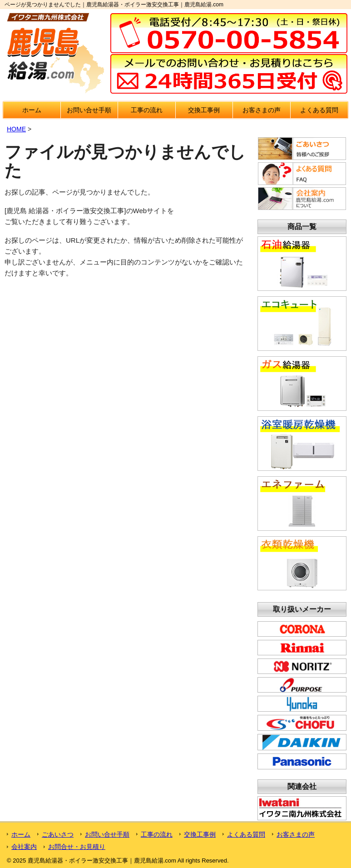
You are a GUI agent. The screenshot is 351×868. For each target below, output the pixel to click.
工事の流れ (147, 110)
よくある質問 (319, 110)
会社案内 (24, 847)
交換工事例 (204, 110)
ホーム (32, 110)
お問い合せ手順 (89, 110)
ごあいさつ (58, 834)
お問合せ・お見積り (77, 847)
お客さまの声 (262, 110)
